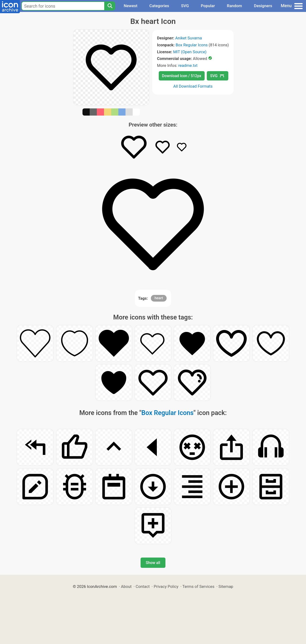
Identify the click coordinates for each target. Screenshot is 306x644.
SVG (185, 6)
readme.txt (188, 65)
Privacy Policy (166, 586)
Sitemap (226, 586)
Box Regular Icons (191, 45)
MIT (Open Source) (190, 52)
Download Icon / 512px (182, 76)
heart (159, 298)
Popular (208, 6)
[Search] (110, 6)
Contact (143, 586)
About (126, 586)
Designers (263, 6)
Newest (130, 6)
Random (234, 6)
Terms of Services (198, 586)
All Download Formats (193, 86)
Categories (159, 6)
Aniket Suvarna (189, 38)
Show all (153, 563)
